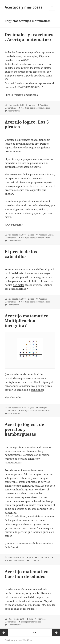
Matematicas (10, 108)
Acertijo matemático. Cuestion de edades (27, 574)
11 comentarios (14, 241)
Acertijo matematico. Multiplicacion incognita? (27, 321)
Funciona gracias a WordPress (18, 640)
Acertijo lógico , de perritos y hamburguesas (24, 429)
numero (9, 87)
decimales (19, 285)
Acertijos (44, 105)
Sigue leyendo (14, 397)
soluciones (37, 390)
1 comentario (13, 305)
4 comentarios (14, 413)
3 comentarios (14, 111)
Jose (33, 105)
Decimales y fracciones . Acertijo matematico (29, 37)
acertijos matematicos (40, 108)
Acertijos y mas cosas (23, 7)
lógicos (43, 209)
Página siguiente (56, 632)
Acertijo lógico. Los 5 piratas (27, 124)
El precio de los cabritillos (21, 254)
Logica (51, 235)
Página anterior (4, 632)
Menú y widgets (52, 10)
